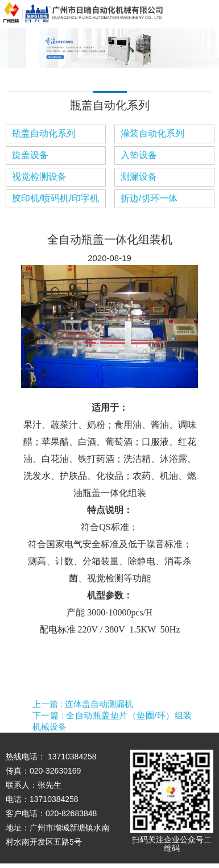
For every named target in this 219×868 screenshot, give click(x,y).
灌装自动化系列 (152, 133)
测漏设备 (139, 177)
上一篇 (83, 704)
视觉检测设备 (39, 177)
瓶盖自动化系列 (44, 133)
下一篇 (112, 721)
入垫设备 (139, 155)
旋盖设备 (30, 155)
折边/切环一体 (149, 198)
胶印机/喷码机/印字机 (55, 198)
